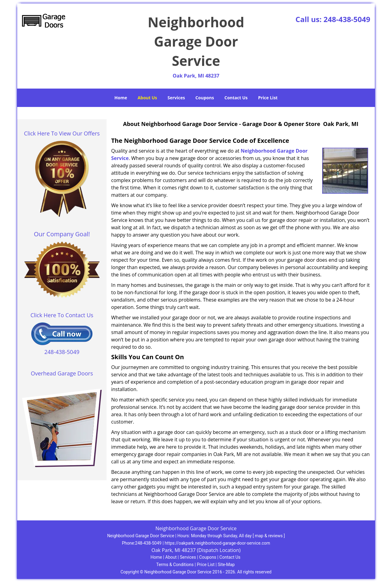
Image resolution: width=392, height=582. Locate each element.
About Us (147, 98)
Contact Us (236, 98)
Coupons (205, 98)
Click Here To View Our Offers (62, 133)
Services (176, 98)
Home (121, 98)
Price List (268, 98)
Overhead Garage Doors (62, 373)
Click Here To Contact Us (62, 315)
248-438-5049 (347, 19)
